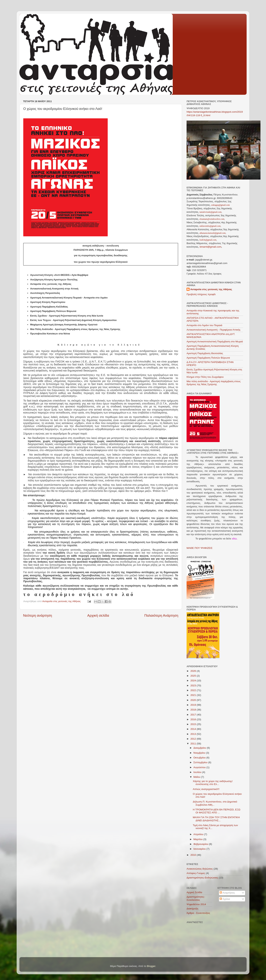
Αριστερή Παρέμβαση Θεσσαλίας (205, 353)
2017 (194, 715)
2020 (194, 700)
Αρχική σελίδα (98, 615)
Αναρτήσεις (227, 893)
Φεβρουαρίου (201, 844)
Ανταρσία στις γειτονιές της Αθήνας (211, 289)
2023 (194, 686)
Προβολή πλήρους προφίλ (201, 294)
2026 (194, 671)
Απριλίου (199, 834)
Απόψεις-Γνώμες (196, 873)
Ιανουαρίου (200, 849)
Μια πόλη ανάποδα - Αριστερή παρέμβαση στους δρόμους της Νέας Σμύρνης (214, 383)
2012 (194, 739)
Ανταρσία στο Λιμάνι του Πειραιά (204, 325)
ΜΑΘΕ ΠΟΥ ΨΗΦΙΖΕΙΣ (199, 548)
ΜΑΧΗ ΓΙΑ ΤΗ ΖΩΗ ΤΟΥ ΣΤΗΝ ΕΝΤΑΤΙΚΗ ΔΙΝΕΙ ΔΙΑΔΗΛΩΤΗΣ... (216, 819)
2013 (194, 734)
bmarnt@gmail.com (210, 247)
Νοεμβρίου (200, 753)
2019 (194, 705)
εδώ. (235, 539)
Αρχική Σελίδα (194, 892)
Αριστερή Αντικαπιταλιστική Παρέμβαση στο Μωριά (215, 342)
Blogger (151, 966)
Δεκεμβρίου (200, 748)
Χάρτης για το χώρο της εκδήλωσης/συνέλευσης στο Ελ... (213, 783)
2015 (194, 724)
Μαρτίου (198, 839)
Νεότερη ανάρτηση (38, 615)
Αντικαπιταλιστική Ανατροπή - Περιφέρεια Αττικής (214, 330)
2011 (194, 744)
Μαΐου (197, 777)
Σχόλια (225, 899)
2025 (194, 676)
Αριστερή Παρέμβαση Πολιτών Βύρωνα (208, 358)
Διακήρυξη (192, 909)
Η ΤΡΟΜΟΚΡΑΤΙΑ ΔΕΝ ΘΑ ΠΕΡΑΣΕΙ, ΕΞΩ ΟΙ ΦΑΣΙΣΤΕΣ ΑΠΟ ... (217, 811)
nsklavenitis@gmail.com (210, 226)
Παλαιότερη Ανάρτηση (161, 615)
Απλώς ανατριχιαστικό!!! (206, 789)
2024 (194, 681)
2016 (194, 719)
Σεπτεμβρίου (201, 762)
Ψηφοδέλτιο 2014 (196, 904)
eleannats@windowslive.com (212, 219)
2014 (194, 729)
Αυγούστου (200, 767)
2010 (194, 855)
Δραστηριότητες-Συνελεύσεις (196, 898)
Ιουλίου (198, 772)
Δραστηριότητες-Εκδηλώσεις (202, 878)
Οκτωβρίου (200, 758)
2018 (194, 710)
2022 (194, 690)
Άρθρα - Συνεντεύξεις (198, 913)
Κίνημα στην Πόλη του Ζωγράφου (205, 377)
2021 (194, 695)
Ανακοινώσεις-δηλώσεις (200, 869)
